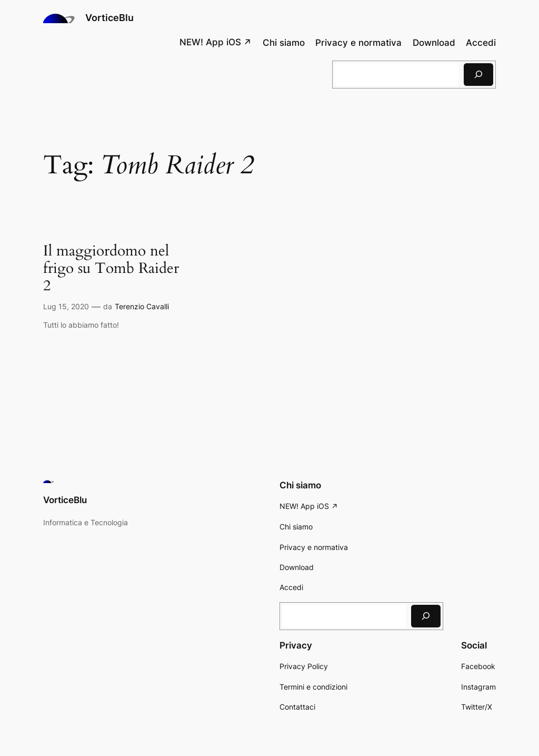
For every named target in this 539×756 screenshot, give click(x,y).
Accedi (481, 43)
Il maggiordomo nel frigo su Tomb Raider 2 (111, 268)
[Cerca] (478, 75)
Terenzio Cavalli (142, 306)
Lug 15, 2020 (66, 306)
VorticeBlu (109, 18)
